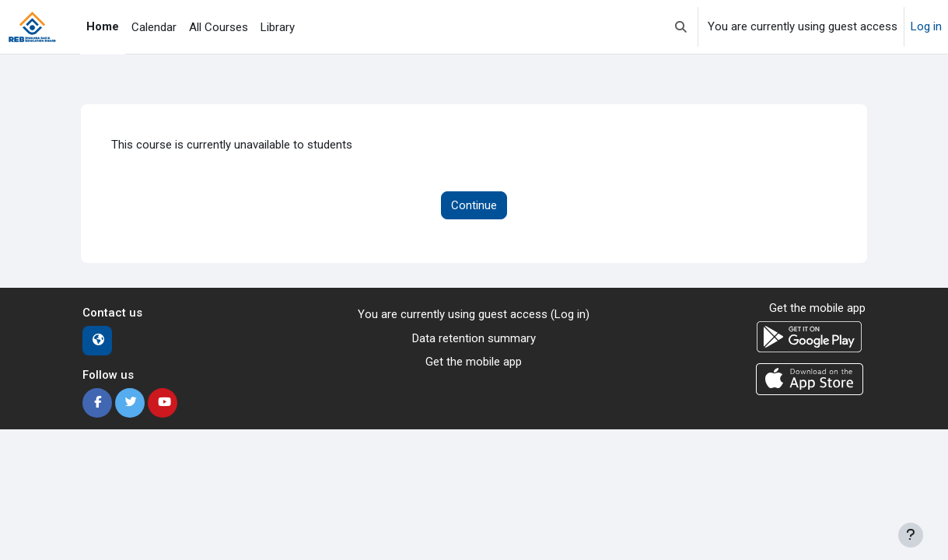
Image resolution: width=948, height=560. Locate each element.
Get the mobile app (474, 362)
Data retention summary (474, 338)
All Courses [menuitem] (219, 27)
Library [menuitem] (278, 27)
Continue (474, 205)
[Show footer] (911, 535)
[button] (681, 27)
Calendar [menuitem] (154, 27)
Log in (926, 26)
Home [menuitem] (103, 26)
